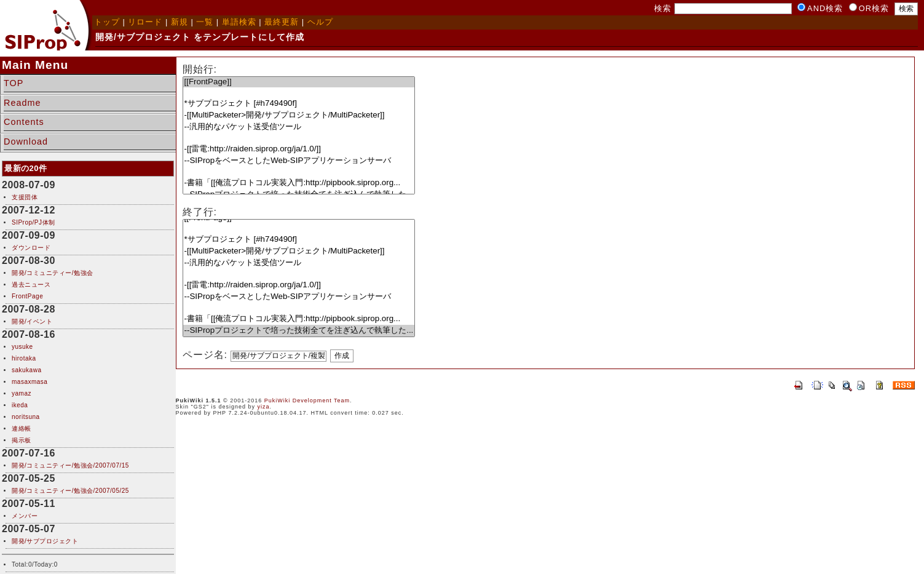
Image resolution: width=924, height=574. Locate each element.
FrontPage (27, 296)
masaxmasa (30, 382)
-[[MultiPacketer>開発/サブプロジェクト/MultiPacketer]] (299, 115)
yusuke (22, 347)
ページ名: (205, 355)
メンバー (25, 516)
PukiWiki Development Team (307, 401)
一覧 (205, 22)
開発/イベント (32, 321)
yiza (264, 407)
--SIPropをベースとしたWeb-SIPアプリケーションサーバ (299, 161)
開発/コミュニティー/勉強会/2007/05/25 (70, 491)
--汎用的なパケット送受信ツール (299, 127)
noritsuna (26, 417)
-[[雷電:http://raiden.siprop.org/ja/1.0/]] (299, 149)
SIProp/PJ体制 (34, 222)
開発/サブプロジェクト (45, 541)
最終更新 (282, 22)
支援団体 (25, 197)
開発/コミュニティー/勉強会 (53, 273)
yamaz (22, 393)
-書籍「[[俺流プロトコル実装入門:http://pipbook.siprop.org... (299, 183)
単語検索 (239, 22)
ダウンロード (31, 248)
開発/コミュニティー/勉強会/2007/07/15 (70, 465)
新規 (180, 22)
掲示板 (22, 440)
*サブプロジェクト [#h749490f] (299, 104)
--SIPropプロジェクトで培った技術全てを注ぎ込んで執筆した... (299, 331)
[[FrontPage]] (299, 82)
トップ (107, 22)
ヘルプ (320, 22)
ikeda (20, 405)
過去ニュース (31, 285)
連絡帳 (22, 429)
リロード (145, 22)
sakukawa (26, 370)
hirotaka (24, 358)
